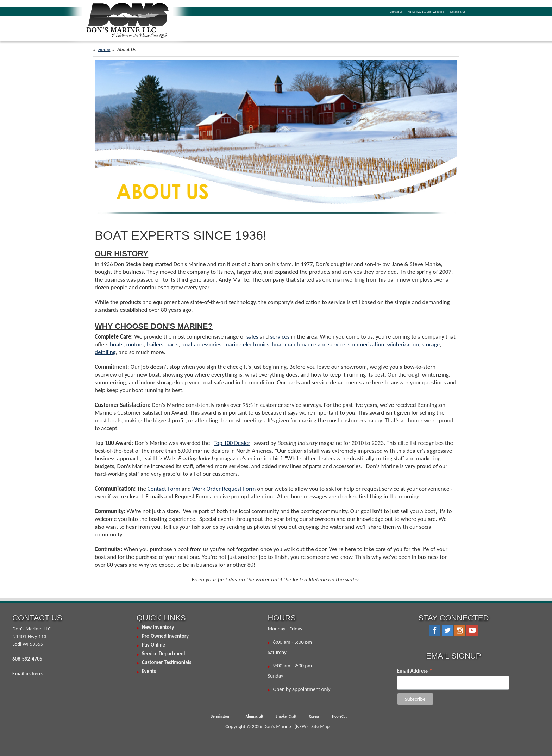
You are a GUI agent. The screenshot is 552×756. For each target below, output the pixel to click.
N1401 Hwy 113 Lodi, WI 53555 (426, 12)
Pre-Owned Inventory (165, 636)
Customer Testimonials (167, 662)
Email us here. (28, 674)
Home (104, 49)
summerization (366, 344)
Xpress (314, 716)
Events (149, 671)
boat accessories (201, 344)
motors (135, 344)
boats (117, 344)
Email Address (415, 671)
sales (253, 337)
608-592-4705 (457, 12)
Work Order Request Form (224, 489)
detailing (105, 352)
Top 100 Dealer (232, 443)
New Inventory (158, 627)
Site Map (320, 726)
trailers (155, 344)
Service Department (164, 654)
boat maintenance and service (309, 344)
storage (431, 344)
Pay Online (153, 645)
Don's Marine (277, 726)
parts (172, 344)
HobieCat (339, 716)
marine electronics (247, 344)
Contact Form (164, 489)
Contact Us (396, 12)
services (280, 337)
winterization (403, 344)
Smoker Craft (286, 716)
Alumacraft (255, 716)
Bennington (220, 716)
